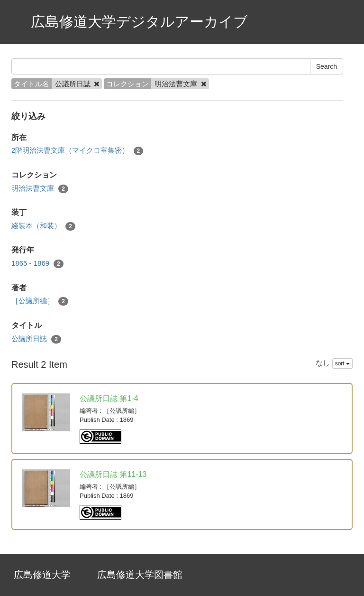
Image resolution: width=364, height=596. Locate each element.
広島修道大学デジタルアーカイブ (139, 22)
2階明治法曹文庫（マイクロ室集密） (77, 151)
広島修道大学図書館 (140, 575)
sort (342, 363)
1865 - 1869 (37, 264)
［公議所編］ (40, 301)
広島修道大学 (42, 575)
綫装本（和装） (43, 226)
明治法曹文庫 (40, 189)
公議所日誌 (36, 339)
